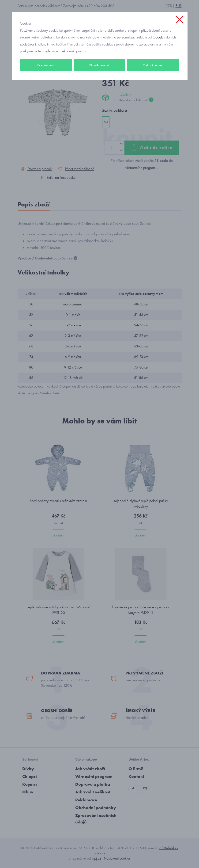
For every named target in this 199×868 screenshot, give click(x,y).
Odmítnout (153, 65)
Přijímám (46, 65)
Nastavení (99, 65)
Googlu (158, 37)
